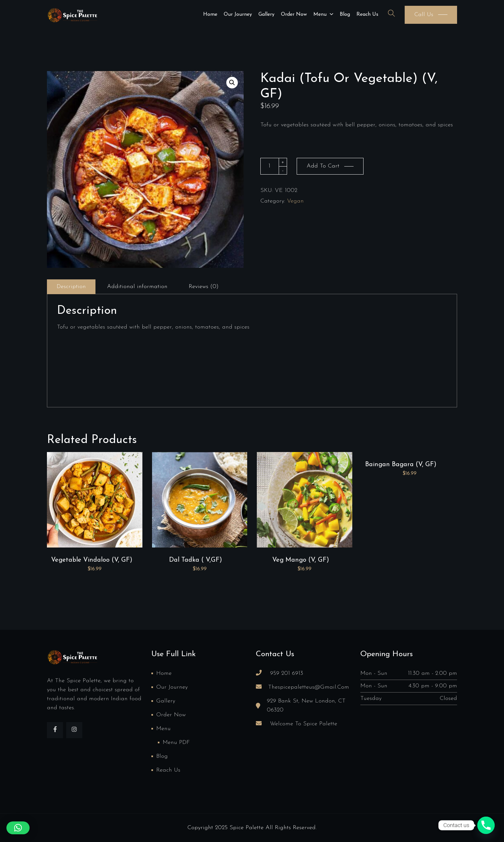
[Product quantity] (270, 166)
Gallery (266, 14)
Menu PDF (176, 742)
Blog (345, 14)
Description (71, 287)
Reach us (367, 14)
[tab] (71, 287)
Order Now (294, 14)
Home (210, 14)
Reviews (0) (204, 287)
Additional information (137, 287)
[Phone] (486, 825)
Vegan (295, 201)
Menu (320, 14)
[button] (232, 83)
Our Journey (238, 14)
